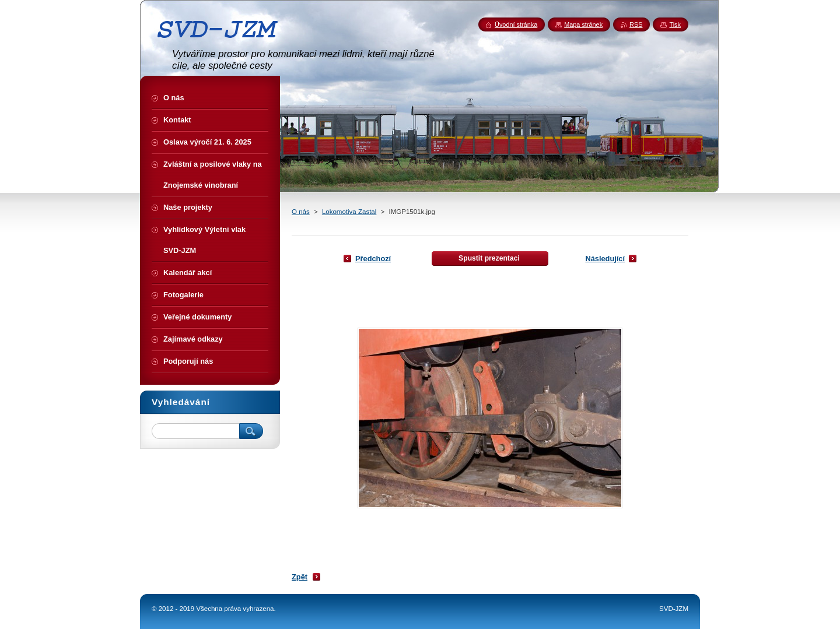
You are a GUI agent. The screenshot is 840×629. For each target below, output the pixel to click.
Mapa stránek (583, 24)
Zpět (300, 577)
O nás (301, 212)
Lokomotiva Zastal (349, 212)
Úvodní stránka (516, 24)
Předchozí (373, 259)
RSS (636, 24)
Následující (605, 259)
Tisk (675, 24)
